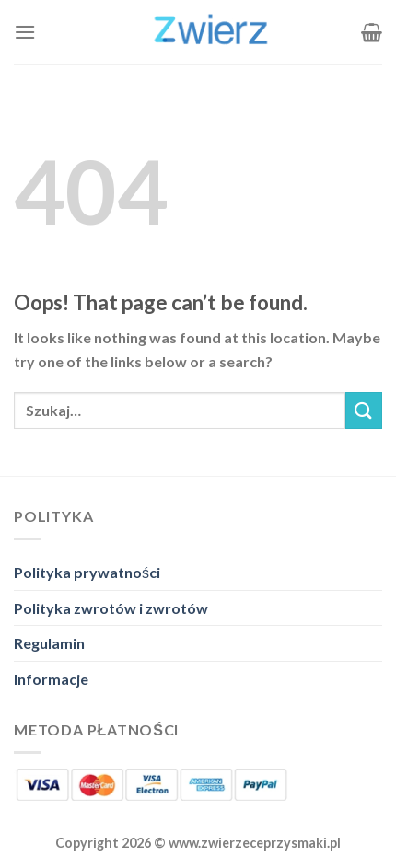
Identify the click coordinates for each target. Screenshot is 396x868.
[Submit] (364, 410)
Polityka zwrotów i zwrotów (111, 608)
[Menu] (25, 32)
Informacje (51, 679)
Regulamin (49, 643)
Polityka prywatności (87, 572)
